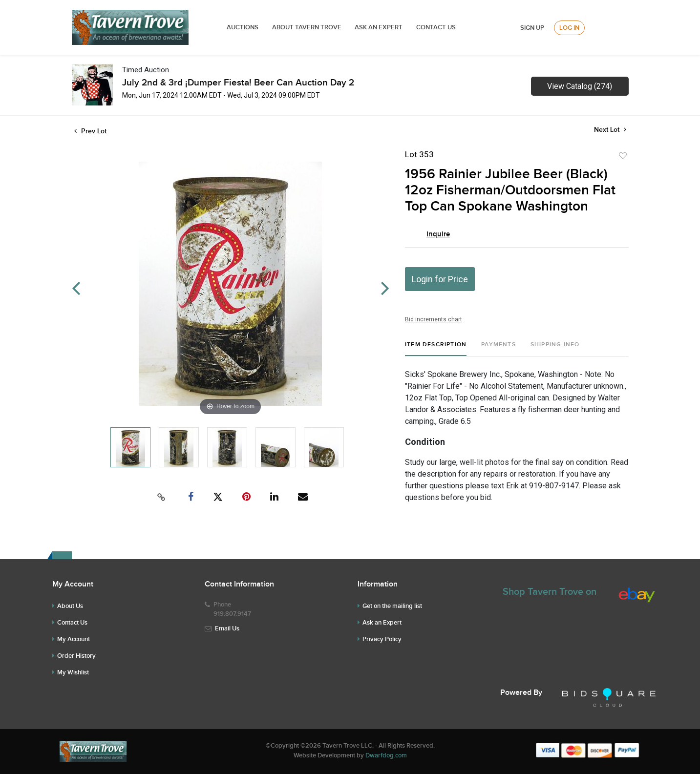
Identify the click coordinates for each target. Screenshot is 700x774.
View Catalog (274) (580, 86)
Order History (76, 656)
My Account (74, 639)
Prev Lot (90, 131)
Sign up (532, 28)
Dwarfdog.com (386, 755)
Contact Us (436, 27)
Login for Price (440, 279)
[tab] (436, 348)
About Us (70, 606)
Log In (569, 28)
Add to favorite (623, 156)
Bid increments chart (434, 319)
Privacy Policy (382, 639)
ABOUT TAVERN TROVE (308, 27)
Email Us (227, 628)
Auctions (243, 27)
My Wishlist (73, 672)
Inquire (438, 234)
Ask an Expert (382, 623)
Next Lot (610, 130)
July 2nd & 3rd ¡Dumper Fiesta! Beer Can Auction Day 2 (238, 83)
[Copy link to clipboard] (161, 497)
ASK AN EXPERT (379, 27)
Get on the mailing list (392, 606)
